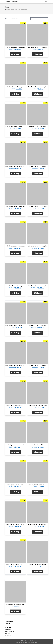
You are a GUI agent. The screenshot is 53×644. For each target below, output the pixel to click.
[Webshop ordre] (39, 19)
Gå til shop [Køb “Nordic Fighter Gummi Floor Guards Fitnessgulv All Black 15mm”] (15, 532)
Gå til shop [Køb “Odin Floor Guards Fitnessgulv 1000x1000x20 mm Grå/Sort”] (38, 134)
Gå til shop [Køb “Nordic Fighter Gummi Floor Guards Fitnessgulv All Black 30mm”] (38, 492)
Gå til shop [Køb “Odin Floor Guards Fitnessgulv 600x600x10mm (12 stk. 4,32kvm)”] (38, 333)
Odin (6, 633)
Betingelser (34, 643)
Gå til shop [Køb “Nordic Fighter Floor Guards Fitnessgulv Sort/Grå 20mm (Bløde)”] (38, 412)
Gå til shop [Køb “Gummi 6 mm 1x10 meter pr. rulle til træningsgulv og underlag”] (15, 611)
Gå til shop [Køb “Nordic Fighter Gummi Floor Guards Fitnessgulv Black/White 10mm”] (15, 572)
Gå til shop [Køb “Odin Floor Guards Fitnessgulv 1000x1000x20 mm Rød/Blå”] (15, 174)
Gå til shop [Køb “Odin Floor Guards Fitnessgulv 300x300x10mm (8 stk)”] (15, 134)
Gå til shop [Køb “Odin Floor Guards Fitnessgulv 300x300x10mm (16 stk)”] (15, 54)
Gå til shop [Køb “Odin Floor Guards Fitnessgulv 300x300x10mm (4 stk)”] (38, 54)
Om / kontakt (24, 643)
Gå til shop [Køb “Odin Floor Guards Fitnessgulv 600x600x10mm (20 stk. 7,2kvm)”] (38, 293)
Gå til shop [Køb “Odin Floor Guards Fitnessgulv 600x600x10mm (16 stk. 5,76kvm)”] (15, 333)
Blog (29, 643)
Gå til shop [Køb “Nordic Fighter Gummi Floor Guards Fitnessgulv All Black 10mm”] (15, 492)
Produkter (8, 623)
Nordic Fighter (9, 631)
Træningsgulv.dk (11, 2)
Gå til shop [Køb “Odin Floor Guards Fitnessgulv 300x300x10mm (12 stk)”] (38, 94)
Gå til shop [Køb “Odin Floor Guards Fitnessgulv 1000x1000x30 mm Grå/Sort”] (38, 174)
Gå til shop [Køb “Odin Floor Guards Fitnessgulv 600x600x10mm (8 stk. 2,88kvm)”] (15, 373)
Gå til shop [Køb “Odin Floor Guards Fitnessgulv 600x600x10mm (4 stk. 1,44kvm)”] (38, 373)
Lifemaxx (7, 630)
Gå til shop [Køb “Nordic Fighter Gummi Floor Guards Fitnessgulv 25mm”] (38, 452)
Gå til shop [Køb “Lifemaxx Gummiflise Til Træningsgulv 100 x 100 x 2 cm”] (38, 572)
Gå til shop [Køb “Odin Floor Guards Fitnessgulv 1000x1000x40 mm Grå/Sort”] (15, 293)
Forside (18, 643)
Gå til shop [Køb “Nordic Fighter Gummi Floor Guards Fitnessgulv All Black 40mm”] (38, 532)
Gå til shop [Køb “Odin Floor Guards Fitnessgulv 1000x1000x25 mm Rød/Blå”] (38, 213)
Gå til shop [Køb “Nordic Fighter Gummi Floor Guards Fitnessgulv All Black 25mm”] (15, 452)
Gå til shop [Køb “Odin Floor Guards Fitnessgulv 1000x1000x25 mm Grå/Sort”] (15, 253)
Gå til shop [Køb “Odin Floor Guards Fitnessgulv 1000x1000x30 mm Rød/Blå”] (15, 213)
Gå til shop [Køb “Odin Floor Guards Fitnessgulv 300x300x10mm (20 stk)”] (15, 94)
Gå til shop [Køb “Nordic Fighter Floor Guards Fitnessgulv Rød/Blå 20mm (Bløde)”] (15, 412)
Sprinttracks (8, 635)
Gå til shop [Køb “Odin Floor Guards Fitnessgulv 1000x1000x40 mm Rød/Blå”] (38, 253)
